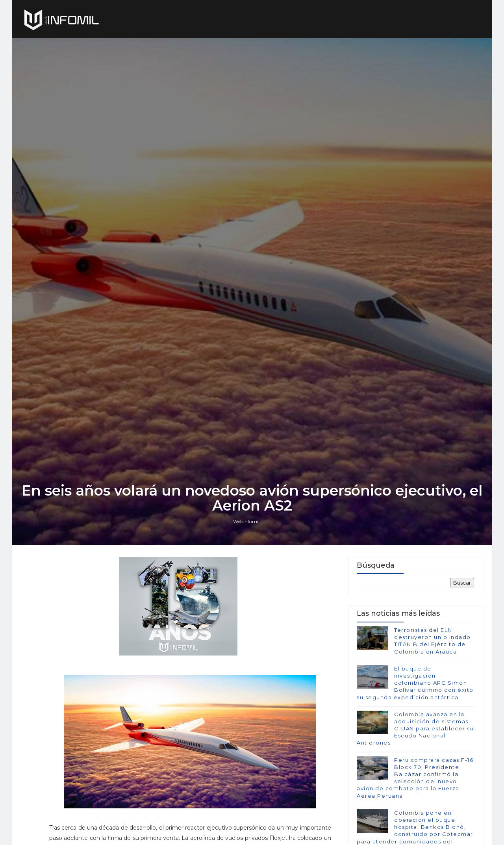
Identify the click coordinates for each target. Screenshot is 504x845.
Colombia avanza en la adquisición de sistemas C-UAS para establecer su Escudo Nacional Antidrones (415, 729)
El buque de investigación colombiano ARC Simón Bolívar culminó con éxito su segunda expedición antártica (415, 683)
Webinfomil (246, 521)
